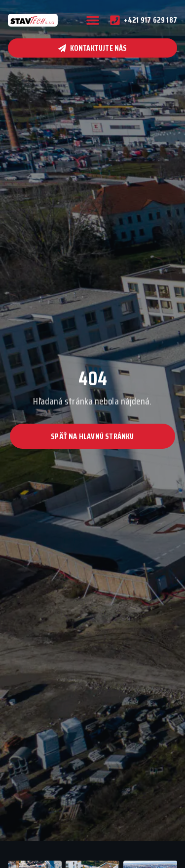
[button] (93, 20)
